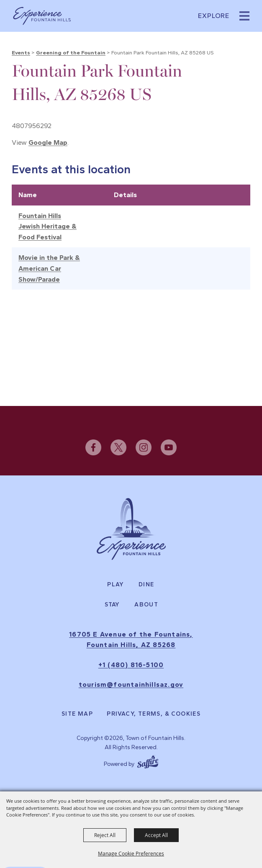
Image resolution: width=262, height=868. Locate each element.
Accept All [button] (156, 835)
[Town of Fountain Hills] (42, 16)
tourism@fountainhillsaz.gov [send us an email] (131, 685)
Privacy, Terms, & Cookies (154, 714)
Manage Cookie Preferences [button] (131, 853)
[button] (244, 16)
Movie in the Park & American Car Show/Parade (49, 268)
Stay (112, 605)
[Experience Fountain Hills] (131, 529)
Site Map (77, 714)
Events (21, 53)
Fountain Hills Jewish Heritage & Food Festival (48, 226)
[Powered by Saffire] (148, 761)
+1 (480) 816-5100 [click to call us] (131, 665)
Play (116, 585)
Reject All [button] (105, 835)
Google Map (48, 143)
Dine (146, 585)
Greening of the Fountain (71, 53)
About (146, 605)
